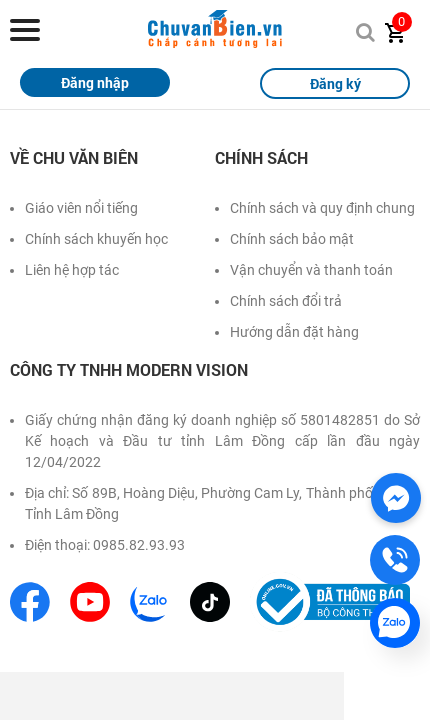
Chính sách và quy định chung (322, 208)
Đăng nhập (95, 82)
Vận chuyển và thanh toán (311, 270)
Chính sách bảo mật (292, 239)
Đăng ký (335, 83)
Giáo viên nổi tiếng (81, 208)
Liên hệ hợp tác (72, 270)
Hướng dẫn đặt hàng (294, 332)
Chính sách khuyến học (96, 239)
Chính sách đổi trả (286, 301)
